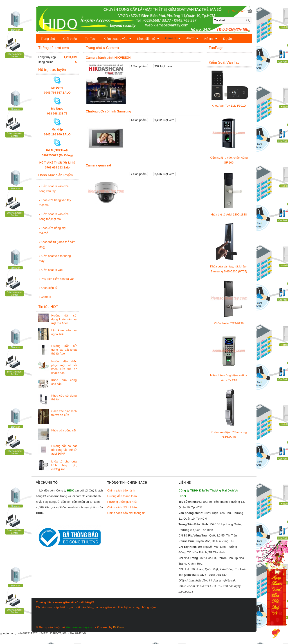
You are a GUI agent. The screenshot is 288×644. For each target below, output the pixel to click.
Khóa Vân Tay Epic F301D (229, 106)
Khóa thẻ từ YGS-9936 (229, 323)
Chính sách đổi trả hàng (123, 507)
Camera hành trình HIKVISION (108, 58)
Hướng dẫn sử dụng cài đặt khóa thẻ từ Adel (64, 350)
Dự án (228, 39)
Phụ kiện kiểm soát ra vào (57, 279)
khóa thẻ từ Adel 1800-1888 (229, 214)
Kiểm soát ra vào (51, 270)
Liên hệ (46, 48)
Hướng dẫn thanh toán (122, 496)
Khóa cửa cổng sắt (64, 430)
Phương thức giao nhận (123, 502)
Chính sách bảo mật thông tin (126, 513)
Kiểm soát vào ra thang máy (55, 258)
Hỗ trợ (211, 39)
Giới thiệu (70, 39)
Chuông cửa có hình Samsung (108, 111)
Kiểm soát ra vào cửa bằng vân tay (54, 189)
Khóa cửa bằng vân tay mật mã (55, 203)
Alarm (192, 38)
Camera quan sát (98, 165)
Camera (45, 297)
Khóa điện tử (48, 288)
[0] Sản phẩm (237, 11)
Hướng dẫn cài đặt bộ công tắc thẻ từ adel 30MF (64, 450)
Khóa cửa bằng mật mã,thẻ (53, 230)
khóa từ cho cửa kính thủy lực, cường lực (64, 465)
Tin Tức (90, 39)
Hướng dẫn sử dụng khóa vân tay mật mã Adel (64, 319)
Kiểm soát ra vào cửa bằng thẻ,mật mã (54, 217)
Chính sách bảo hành (121, 490)
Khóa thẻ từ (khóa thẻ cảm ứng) (57, 244)
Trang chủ (48, 39)
